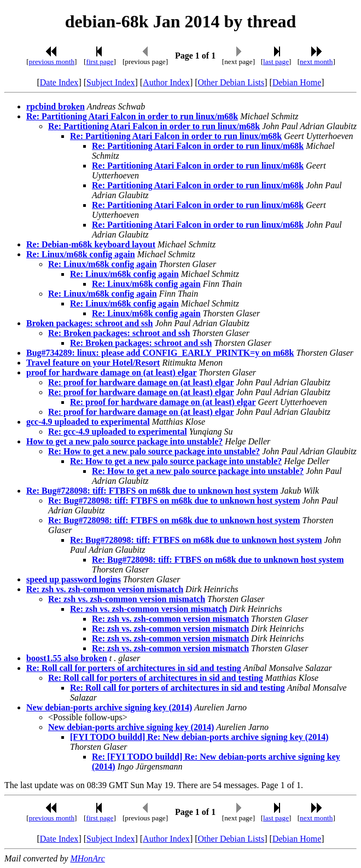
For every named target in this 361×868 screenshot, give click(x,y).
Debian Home (297, 82)
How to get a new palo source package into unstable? (124, 441)
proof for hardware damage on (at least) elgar (112, 372)
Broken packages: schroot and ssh (89, 323)
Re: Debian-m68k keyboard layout (91, 244)
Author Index (166, 82)
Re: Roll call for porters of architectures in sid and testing (134, 668)
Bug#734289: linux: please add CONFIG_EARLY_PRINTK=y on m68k (160, 353)
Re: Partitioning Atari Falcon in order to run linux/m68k (132, 116)
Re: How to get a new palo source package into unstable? (154, 451)
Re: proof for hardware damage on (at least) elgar (141, 382)
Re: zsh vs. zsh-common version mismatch (105, 589)
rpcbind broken (56, 106)
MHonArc (87, 858)
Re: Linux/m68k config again (81, 254)
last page (276, 62)
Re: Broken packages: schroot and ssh (119, 333)
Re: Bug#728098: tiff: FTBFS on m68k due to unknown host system (152, 491)
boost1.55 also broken (67, 658)
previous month (52, 62)
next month (316, 62)
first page (100, 62)
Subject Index (110, 82)
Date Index (59, 82)
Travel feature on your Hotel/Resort (93, 363)
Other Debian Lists (231, 82)
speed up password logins (74, 579)
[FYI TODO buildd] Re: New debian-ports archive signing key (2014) (199, 737)
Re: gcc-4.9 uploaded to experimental (118, 432)
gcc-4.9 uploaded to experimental (88, 422)
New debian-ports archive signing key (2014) (109, 707)
